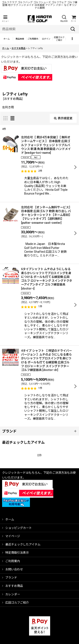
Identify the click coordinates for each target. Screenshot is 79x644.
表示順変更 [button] (63, 118)
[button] (5, 19)
